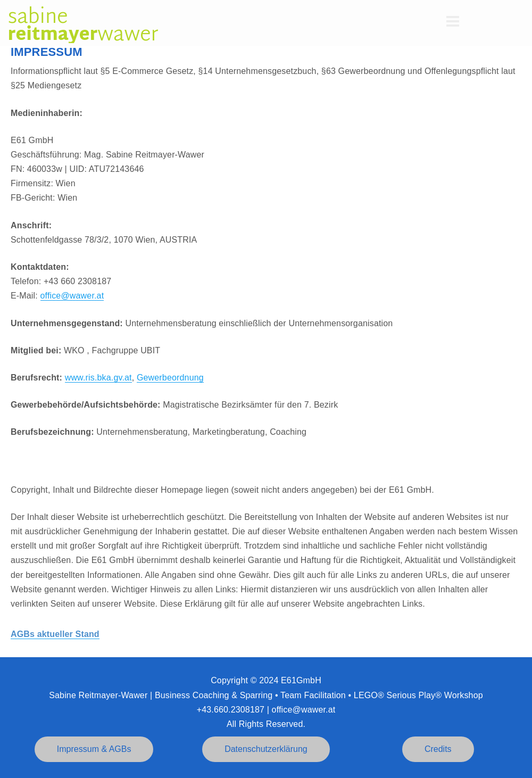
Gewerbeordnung (170, 378)
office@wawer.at (72, 296)
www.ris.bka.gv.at (98, 378)
